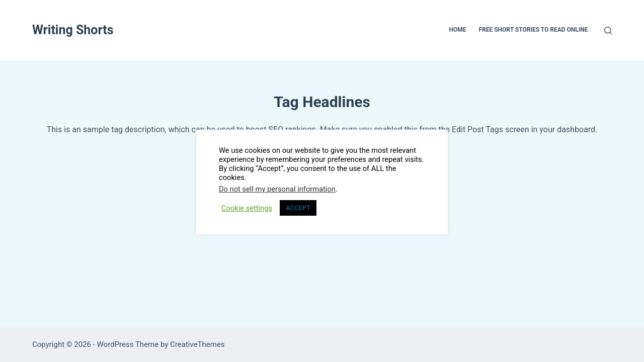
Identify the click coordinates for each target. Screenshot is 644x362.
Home (457, 30)
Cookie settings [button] (247, 208)
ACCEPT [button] (298, 208)
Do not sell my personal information (277, 189)
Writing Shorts (73, 30)
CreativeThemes (197, 344)
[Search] (608, 30)
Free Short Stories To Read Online (533, 30)
